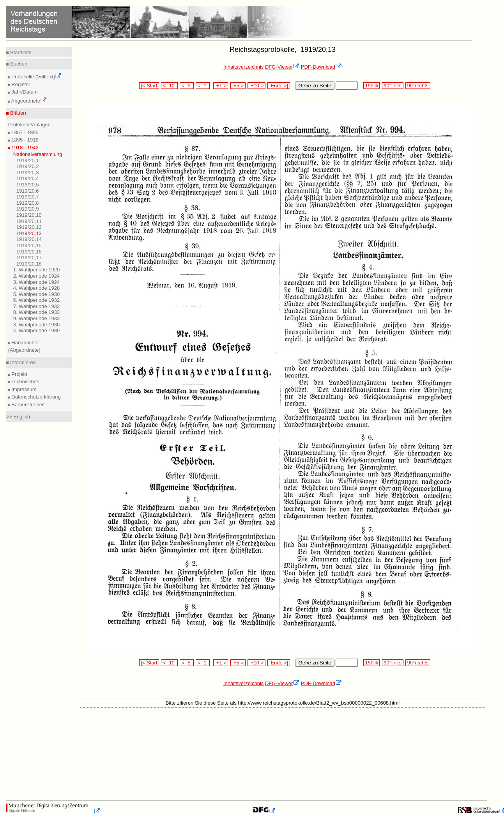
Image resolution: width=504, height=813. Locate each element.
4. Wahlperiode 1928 (37, 288)
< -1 (203, 86)
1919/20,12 (29, 227)
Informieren (22, 362)
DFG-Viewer (282, 67)
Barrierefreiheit (27, 405)
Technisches (25, 382)
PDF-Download (321, 67)
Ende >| (279, 86)
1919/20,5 (28, 185)
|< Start (149, 86)
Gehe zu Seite (315, 86)
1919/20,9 (28, 209)
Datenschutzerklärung (35, 397)
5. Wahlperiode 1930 (37, 294)
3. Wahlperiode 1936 (37, 325)
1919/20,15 (29, 245)
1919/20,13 (29, 233)
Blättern (18, 113)
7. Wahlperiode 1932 (37, 306)
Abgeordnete (28, 101)
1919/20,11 (29, 221)
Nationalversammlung (38, 154)
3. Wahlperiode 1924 (37, 282)
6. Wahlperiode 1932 (37, 300)
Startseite (20, 52)
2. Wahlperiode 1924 (37, 276)
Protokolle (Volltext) (36, 77)
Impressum (23, 389)
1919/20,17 (29, 258)
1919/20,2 (28, 166)
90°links (393, 86)
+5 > (238, 86)
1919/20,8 (28, 203)
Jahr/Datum (24, 92)
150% (371, 86)
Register (20, 84)
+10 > (256, 86)
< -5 (187, 86)
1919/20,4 (28, 178)
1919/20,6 (28, 191)
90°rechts (418, 86)
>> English (18, 417)
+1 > (221, 86)
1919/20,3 (28, 173)
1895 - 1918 (24, 140)
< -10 (169, 86)
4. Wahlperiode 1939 (37, 330)
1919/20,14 (29, 239)
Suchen (18, 64)
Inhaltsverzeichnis (243, 67)
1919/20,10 (29, 215)
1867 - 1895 (24, 132)
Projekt (19, 374)
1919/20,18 (29, 264)
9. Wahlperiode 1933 (37, 318)
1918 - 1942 (24, 148)
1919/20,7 (28, 197)
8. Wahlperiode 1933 (37, 312)
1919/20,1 (28, 160)
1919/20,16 (29, 252)
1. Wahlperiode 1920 (37, 270)
